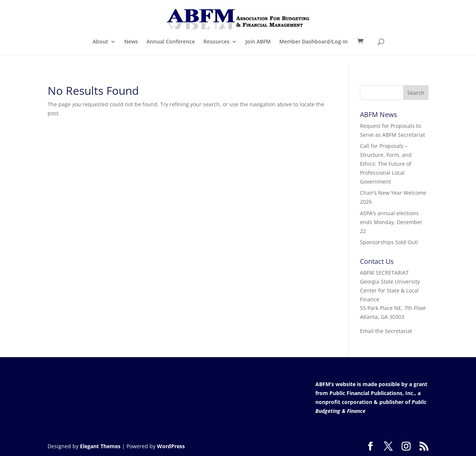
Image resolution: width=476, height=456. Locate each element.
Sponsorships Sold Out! (389, 242)
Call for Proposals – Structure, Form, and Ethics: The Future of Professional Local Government (386, 164)
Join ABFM (258, 42)
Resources (216, 42)
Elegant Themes (100, 446)
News (131, 42)
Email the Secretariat (386, 331)
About (100, 42)
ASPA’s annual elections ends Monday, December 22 (391, 222)
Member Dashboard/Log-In (313, 42)
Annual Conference (171, 42)
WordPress (171, 446)
